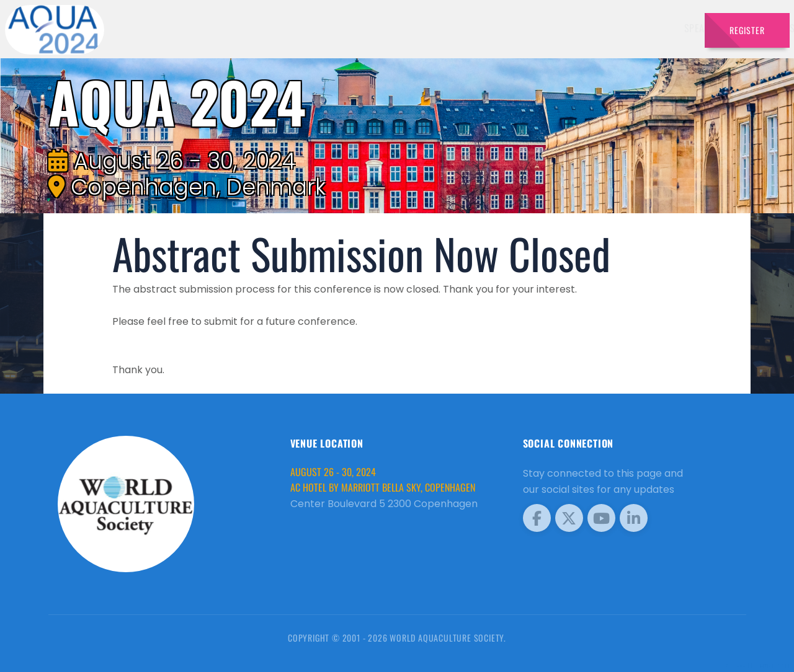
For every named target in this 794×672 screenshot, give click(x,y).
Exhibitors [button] (429, 28)
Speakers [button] (363, 28)
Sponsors (552, 28)
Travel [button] (663, 28)
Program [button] (608, 28)
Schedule (495, 28)
